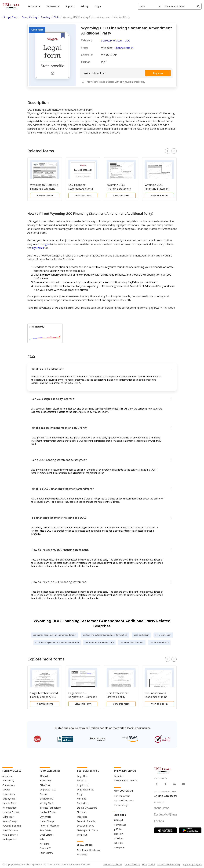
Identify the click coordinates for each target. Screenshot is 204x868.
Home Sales (9, 794)
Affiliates (81, 799)
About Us (82, 781)
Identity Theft (9, 803)
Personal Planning (12, 826)
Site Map (82, 812)
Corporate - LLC (48, 790)
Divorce (6, 790)
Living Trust (8, 817)
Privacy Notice (149, 864)
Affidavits (44, 776)
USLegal (118, 820)
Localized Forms (86, 826)
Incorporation (9, 808)
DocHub (118, 843)
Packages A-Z (9, 839)
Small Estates (47, 835)
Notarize (119, 776)
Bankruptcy (8, 781)
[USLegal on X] (157, 784)
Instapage (119, 847)
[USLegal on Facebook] (166, 784)
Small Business (10, 830)
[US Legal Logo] (163, 770)
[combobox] (150, 6)
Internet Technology (50, 808)
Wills (42, 839)
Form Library (46, 853)
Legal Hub (82, 776)
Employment (9, 799)
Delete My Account (87, 808)
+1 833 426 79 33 (165, 796)
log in (46, 244)
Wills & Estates (10, 835)
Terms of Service (132, 864)
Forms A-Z (45, 848)
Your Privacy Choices (113, 864)
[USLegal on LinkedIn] (175, 784)
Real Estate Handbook (88, 850)
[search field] (182, 6)
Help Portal (83, 785)
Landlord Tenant (11, 812)
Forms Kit (82, 835)
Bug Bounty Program (192, 864)
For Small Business (124, 800)
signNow (119, 834)
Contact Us (83, 803)
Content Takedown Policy (169, 864)
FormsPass (120, 825)
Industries (82, 817)
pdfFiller (118, 829)
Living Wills (45, 817)
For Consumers (122, 796)
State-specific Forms (88, 830)
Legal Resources (86, 790)
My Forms (38, 248)
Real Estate (46, 830)
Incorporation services (126, 781)
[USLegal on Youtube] (183, 784)
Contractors (9, 785)
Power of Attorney (49, 826)
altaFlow (119, 838)
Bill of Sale (45, 785)
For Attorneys (121, 805)
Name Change (10, 821)
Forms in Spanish (86, 821)
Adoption (7, 776)
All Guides (82, 855)
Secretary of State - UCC (116, 41)
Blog (79, 794)
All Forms (45, 844)
